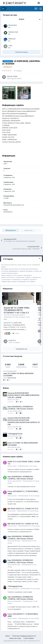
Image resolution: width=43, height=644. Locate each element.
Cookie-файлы (29, 638)
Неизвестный (13, 32)
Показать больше (22, 52)
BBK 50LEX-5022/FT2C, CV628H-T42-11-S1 (23, 509)
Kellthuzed (12, 39)
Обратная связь (15, 638)
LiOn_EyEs (7, 315)
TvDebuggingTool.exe (15, 434)
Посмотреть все (22, 349)
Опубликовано (27, 466)
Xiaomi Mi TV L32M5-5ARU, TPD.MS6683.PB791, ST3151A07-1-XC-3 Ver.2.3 (17, 310)
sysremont (16, 588)
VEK (39, 312)
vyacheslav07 (17, 481)
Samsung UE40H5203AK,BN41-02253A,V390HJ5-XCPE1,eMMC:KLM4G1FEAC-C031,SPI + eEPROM (24, 395)
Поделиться (11, 230)
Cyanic (15, 466)
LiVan (10, 45)
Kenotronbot (13, 25)
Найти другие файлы (14, 78)
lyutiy (14, 511)
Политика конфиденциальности (24, 636)
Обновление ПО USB (11, 317)
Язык (8, 636)
